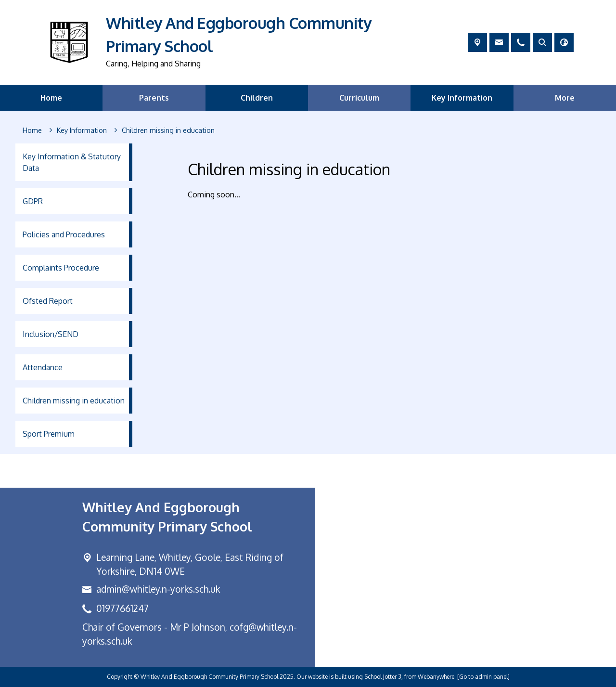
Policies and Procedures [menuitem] (64, 234)
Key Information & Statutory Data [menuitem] (72, 162)
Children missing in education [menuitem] (74, 401)
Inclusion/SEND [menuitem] (51, 334)
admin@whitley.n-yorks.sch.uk (158, 589)
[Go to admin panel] (483, 677)
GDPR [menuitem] (33, 201)
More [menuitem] (565, 98)
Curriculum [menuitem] (359, 98)
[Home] (32, 130)
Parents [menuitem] (154, 98)
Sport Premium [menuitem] (49, 434)
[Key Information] (82, 130)
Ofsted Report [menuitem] (48, 301)
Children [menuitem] (257, 98)
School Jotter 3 (383, 677)
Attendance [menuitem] (43, 367)
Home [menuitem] (51, 98)
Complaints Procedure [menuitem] (61, 268)
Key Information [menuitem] (462, 98)
